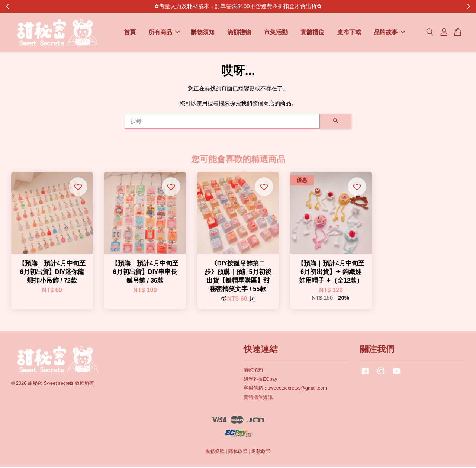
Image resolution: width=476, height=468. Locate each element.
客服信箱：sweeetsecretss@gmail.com (285, 390)
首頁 (130, 33)
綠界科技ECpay (260, 380)
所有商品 (164, 33)
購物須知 (203, 33)
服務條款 (215, 453)
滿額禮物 (239, 33)
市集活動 (276, 33)
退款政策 (261, 453)
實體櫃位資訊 (258, 399)
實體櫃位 (312, 33)
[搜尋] (222, 123)
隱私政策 (238, 453)
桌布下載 (349, 33)
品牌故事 (389, 33)
